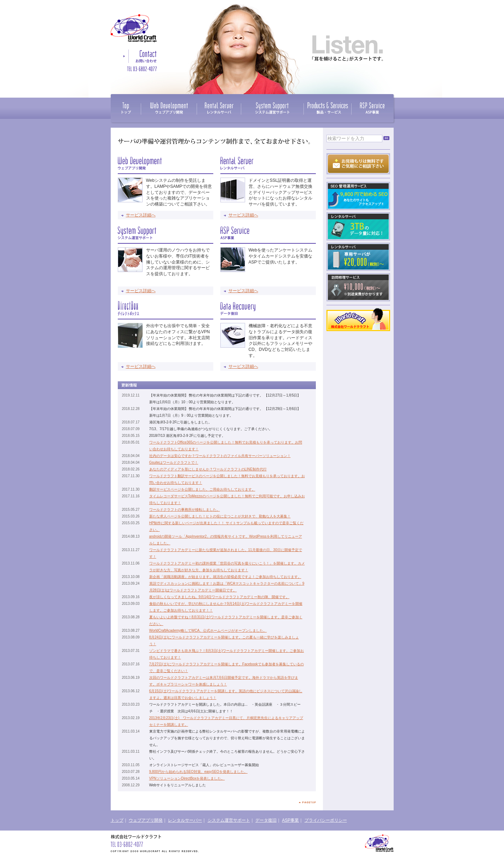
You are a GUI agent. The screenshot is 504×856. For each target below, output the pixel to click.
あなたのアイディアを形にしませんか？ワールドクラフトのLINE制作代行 (208, 469)
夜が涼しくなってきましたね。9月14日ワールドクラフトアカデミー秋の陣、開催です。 (219, 597)
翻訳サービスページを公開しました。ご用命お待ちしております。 (202, 489)
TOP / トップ (126, 108)
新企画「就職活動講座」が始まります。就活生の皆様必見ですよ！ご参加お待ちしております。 (225, 577)
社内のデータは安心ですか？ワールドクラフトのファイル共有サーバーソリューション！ (220, 456)
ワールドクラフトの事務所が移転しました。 (185, 510)
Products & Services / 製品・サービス (327, 108)
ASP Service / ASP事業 (372, 108)
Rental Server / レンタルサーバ (219, 108)
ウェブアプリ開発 (146, 820)
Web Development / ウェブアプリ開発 (169, 108)
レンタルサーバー (185, 820)
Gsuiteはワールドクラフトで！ (174, 462)
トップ (117, 820)
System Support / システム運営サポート (272, 108)
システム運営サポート (229, 820)
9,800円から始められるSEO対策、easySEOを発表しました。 (198, 772)
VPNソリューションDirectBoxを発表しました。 (187, 778)
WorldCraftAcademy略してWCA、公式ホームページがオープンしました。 (208, 631)
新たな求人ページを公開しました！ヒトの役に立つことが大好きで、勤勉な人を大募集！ (220, 516)
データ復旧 (266, 820)
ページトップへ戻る (307, 802)
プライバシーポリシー (326, 820)
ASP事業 (290, 820)
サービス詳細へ (141, 215)
